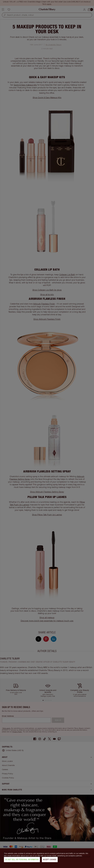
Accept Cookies (50, 860)
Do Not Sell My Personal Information (22, 860)
